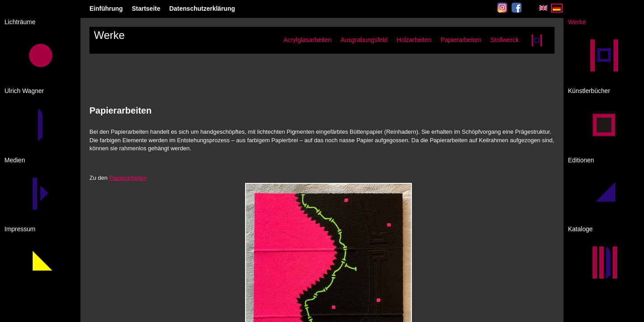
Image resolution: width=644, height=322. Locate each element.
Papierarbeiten (461, 40)
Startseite (146, 8)
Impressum (20, 229)
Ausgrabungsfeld (364, 40)
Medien (15, 160)
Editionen (581, 160)
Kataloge (580, 229)
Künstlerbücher (589, 91)
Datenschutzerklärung (202, 8)
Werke (577, 22)
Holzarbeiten (414, 40)
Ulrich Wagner (24, 91)
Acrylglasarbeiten (307, 40)
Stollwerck (504, 40)
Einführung (106, 8)
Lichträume (20, 22)
